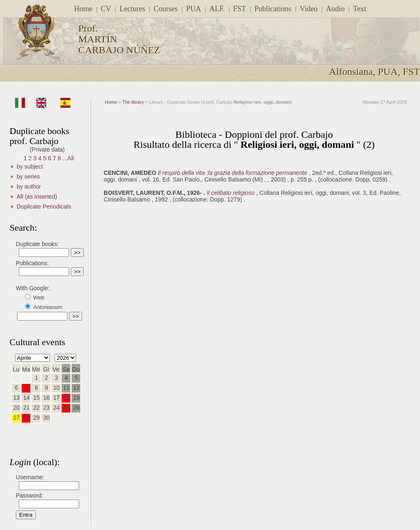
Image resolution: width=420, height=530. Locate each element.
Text (360, 9)
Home (83, 9)
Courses (166, 9)
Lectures (132, 9)
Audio (335, 9)
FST (240, 9)
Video (309, 9)
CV (106, 9)
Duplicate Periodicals (44, 207)
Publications (273, 9)
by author (29, 187)
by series (28, 177)
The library (133, 102)
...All (68, 158)
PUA (194, 9)
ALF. (217, 9)
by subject (30, 167)
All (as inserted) (37, 197)
